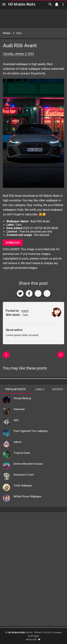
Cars (11, 205)
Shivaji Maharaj (22, 398)
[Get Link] (38, 293)
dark (16, 420)
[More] (47, 293)
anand (25, 311)
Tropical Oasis (22, 453)
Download (13, 243)
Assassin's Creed (24, 475)
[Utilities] (63, 4)
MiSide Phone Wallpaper (28, 496)
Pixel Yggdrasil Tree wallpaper (31, 431)
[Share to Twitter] (20, 293)
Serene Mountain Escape (28, 464)
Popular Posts (16, 389)
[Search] (50, 4)
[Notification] (57, 4)
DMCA (29, 632)
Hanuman (19, 409)
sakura (18, 442)
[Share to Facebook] (29, 293)
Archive (57, 389)
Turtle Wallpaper (23, 486)
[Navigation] (4, 4)
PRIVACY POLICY (43, 632)
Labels (40, 389)
